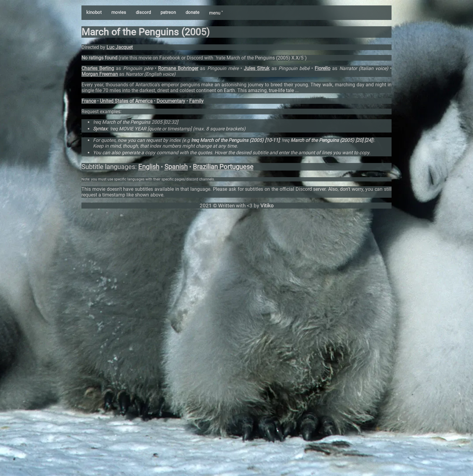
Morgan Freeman (100, 74)
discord (143, 12)
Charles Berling (98, 68)
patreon (168, 12)
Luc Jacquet (120, 47)
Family (196, 101)
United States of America (126, 101)
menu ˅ (216, 13)
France (89, 101)
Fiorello (322, 68)
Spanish (176, 167)
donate (192, 12)
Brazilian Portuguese (223, 167)
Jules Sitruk (257, 68)
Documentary (171, 101)
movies (119, 12)
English (149, 167)
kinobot (94, 12)
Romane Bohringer (178, 68)
